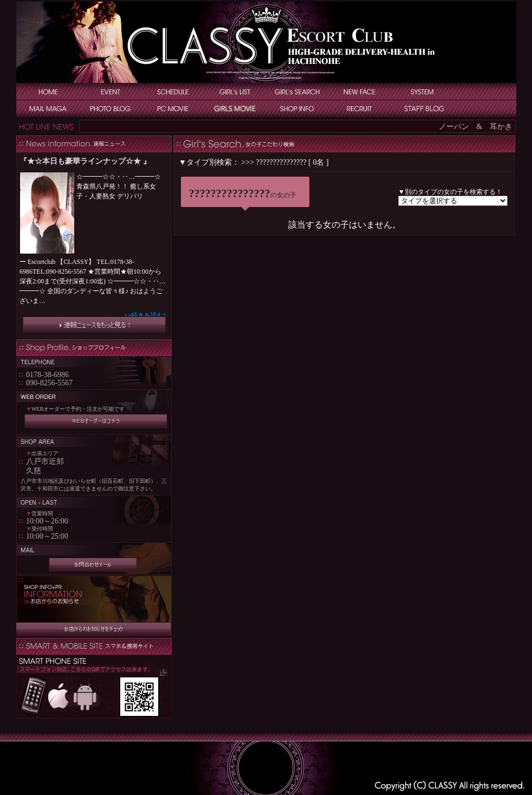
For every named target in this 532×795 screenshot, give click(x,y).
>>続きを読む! (145, 315)
